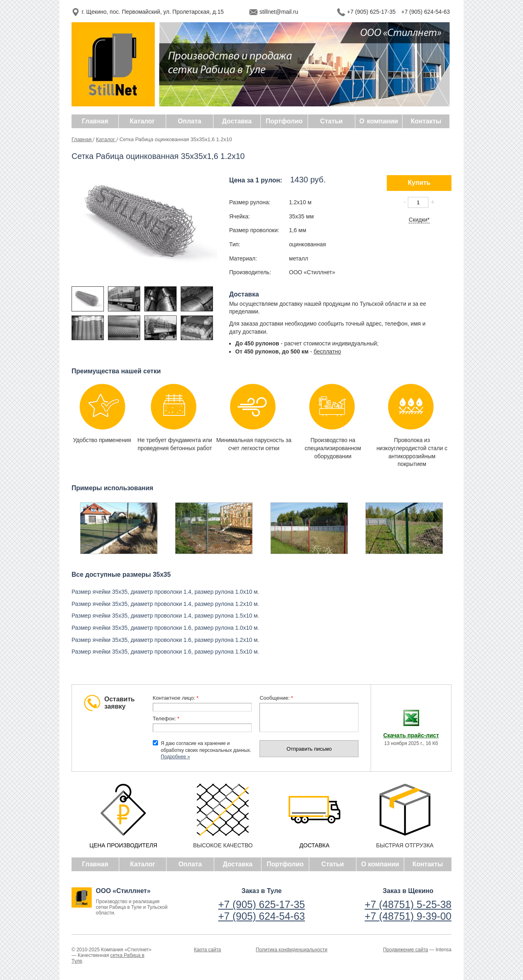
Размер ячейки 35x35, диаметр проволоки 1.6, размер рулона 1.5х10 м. (165, 652)
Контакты (427, 864)
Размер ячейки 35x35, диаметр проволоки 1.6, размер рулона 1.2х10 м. (165, 640)
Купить (419, 183)
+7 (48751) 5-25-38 (408, 904)
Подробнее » (175, 757)
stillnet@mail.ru (279, 12)
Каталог (106, 139)
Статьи (333, 864)
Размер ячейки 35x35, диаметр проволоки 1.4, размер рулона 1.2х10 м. (165, 604)
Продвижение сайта (406, 950)
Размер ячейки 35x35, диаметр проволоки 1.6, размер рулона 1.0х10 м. (165, 628)
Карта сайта (208, 950)
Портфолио (285, 864)
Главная (82, 139)
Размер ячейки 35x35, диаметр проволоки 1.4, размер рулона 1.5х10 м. (165, 616)
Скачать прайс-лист (411, 735)
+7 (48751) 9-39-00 (408, 916)
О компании (380, 864)
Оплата (190, 864)
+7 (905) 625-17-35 (371, 12)
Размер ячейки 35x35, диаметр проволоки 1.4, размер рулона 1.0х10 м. (165, 592)
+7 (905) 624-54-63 (426, 12)
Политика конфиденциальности (292, 950)
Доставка (238, 864)
